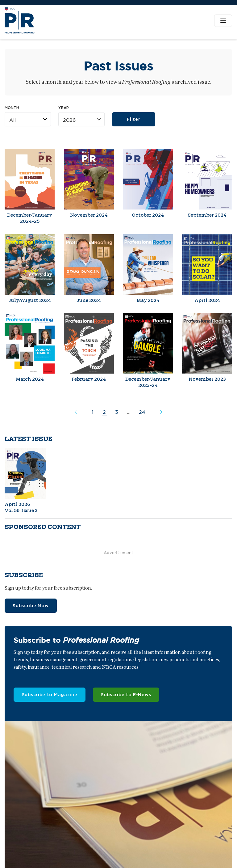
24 (142, 412)
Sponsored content (43, 527)
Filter (134, 119)
